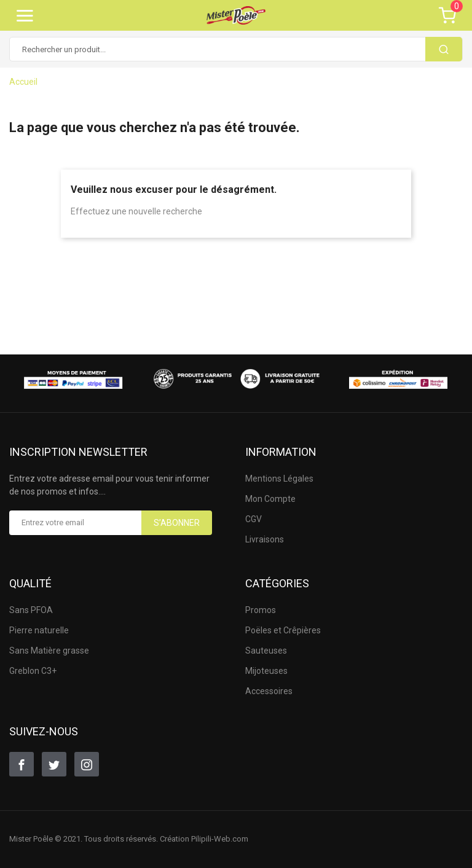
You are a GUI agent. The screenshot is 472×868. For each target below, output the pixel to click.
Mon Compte (270, 499)
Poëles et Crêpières (283, 630)
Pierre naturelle (39, 630)
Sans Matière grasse (49, 651)
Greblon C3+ (33, 671)
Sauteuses (266, 651)
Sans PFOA (31, 610)
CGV (254, 519)
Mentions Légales (279, 479)
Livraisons (265, 539)
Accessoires (269, 691)
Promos (261, 610)
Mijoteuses (266, 671)
